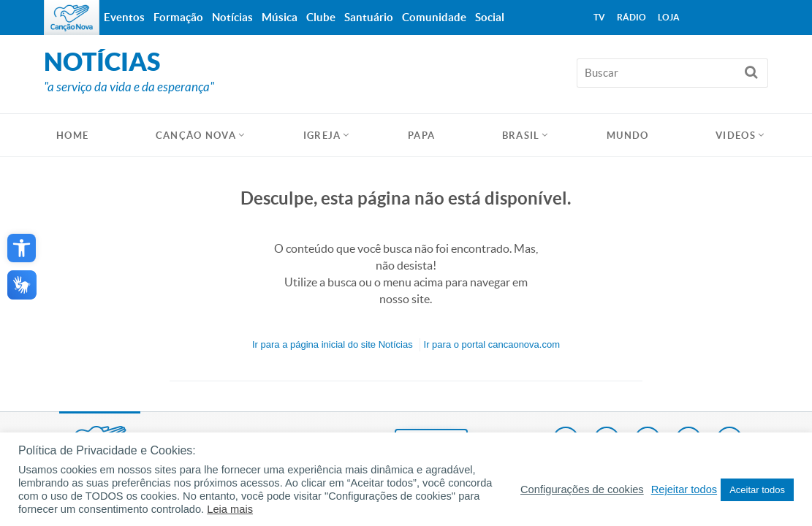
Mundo (628, 136)
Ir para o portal (492, 344)
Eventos (124, 17)
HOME (72, 136)
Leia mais (230, 509)
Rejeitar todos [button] (684, 489)
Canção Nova (196, 136)
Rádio (631, 17)
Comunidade (434, 17)
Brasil (521, 136)
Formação (178, 17)
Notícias (232, 17)
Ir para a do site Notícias (333, 344)
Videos (736, 136)
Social (490, 17)
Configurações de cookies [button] (582, 489)
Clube (321, 17)
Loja (669, 17)
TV (599, 17)
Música (280, 17)
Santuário (369, 17)
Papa (421, 136)
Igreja (322, 136)
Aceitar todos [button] (757, 490)
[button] (22, 248)
